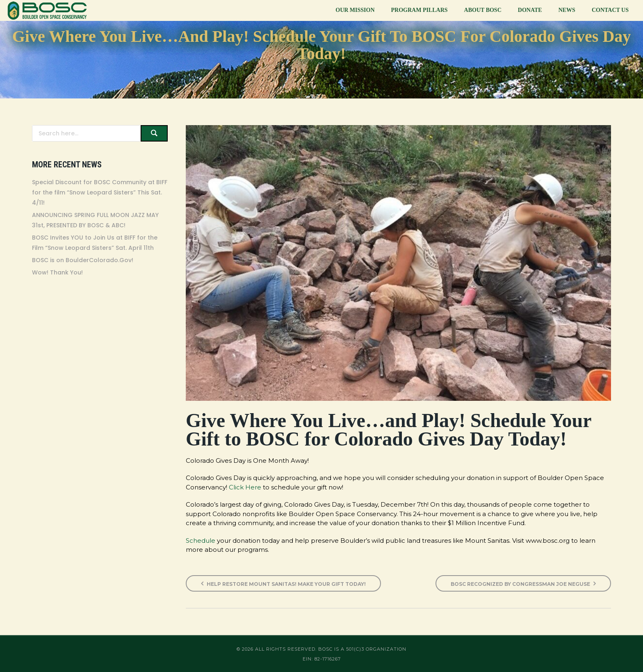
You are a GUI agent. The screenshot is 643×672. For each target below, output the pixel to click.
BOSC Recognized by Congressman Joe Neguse (523, 584)
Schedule (201, 541)
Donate (530, 10)
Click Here (245, 487)
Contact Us (610, 10)
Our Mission (355, 10)
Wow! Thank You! (57, 272)
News (567, 10)
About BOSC (483, 10)
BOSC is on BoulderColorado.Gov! (83, 260)
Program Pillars (420, 10)
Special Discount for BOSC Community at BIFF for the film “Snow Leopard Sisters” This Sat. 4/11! (100, 192)
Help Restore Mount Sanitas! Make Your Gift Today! (283, 584)
